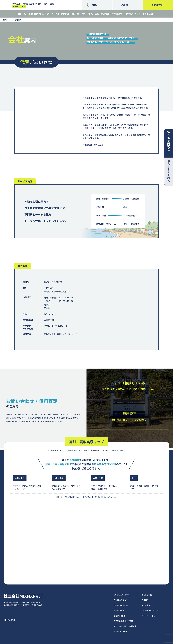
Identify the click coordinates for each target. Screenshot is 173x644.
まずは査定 (146, 605)
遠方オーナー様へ (82, 14)
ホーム (22, 14)
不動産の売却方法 (39, 14)
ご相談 (124, 5)
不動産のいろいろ (132, 14)
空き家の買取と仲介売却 (123, 621)
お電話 (94, 5)
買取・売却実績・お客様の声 (108, 14)
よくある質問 (149, 14)
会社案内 (145, 600)
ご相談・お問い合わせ (150, 611)
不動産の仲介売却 (121, 605)
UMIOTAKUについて (122, 595)
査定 (157, 5)
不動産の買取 (119, 611)
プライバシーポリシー (150, 616)
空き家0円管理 (60, 14)
